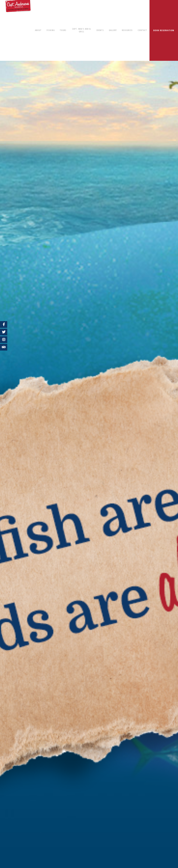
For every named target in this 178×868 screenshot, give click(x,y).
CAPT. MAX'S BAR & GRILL (81, 30)
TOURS (63, 30)
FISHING (51, 30)
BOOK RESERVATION (164, 30)
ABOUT (38, 30)
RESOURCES (127, 30)
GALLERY (113, 30)
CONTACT (142, 30)
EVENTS (100, 30)
